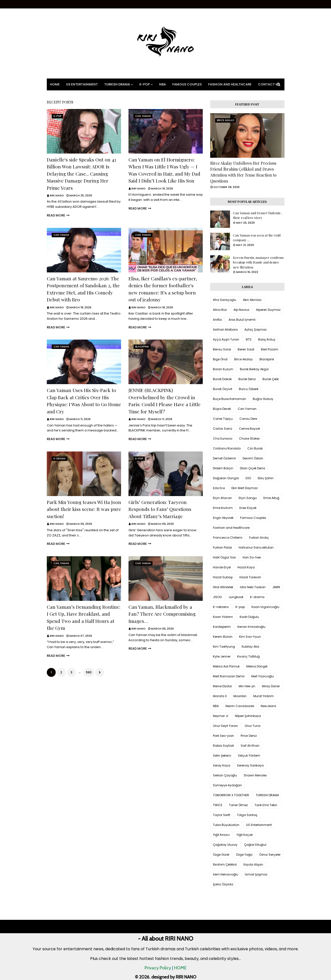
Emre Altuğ (271, 498)
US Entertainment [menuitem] (82, 84)
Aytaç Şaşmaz (255, 330)
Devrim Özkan (253, 458)
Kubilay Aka (250, 647)
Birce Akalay (243, 359)
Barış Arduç (267, 339)
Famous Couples (253, 518)
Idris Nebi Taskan (253, 587)
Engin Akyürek (223, 518)
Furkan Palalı (222, 547)
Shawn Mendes (255, 775)
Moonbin (240, 696)
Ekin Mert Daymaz (245, 488)
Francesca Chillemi (228, 538)
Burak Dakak (222, 379)
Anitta (217, 320)
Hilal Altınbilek (223, 587)
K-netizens (221, 607)
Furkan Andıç (259, 538)
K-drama (257, 597)
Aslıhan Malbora (225, 330)
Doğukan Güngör (226, 478)
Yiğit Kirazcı (221, 835)
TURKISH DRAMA (267, 795)
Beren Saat (246, 349)
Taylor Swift (222, 815)
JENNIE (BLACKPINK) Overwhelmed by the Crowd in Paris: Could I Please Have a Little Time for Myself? (165, 401)
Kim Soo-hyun (250, 637)
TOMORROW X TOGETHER (231, 795)
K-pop (240, 607)
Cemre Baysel (249, 429)
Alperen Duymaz (268, 310)
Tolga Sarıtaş (247, 815)
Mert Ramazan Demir (229, 676)
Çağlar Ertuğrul (255, 845)
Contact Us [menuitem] (269, 84)
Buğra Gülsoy (263, 399)
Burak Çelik (271, 379)
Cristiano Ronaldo (227, 448)
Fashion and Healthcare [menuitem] (230, 84)
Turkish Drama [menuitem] (117, 84)
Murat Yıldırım (264, 696)
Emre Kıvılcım (223, 508)
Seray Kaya (222, 765)
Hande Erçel (222, 567)
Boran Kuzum (223, 369)
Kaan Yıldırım (223, 617)
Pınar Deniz (249, 736)
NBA (216, 706)
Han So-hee (252, 557)
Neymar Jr (221, 716)
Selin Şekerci (222, 755)
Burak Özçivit (223, 389)
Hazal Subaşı (223, 577)
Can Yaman (247, 409)
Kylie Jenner (222, 656)
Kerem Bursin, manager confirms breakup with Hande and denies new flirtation (258, 262)
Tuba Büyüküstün (226, 825)
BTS (249, 339)
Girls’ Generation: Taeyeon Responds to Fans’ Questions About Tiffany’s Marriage (160, 509)
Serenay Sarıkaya (250, 765)
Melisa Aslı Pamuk (226, 666)
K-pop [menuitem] (145, 84)
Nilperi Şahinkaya (248, 716)
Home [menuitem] (55, 84)
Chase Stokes (249, 438)
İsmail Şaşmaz (256, 874)
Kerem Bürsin (223, 637)
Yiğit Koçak (245, 835)
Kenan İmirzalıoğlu (251, 627)
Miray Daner (271, 686)
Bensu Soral (222, 349)
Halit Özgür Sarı (224, 557)
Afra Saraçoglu (225, 300)
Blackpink (267, 359)
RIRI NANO (57, 195)
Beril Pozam (270, 349)
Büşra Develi (222, 409)
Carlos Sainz (223, 429)
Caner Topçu (223, 419)
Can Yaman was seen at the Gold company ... (257, 238)
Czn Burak (255, 448)
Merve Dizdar (222, 686)
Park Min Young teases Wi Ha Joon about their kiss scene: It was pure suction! (84, 509)
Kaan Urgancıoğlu (265, 607)
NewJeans (268, 706)
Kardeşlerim (222, 627)
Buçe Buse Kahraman (229, 399)
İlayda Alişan (253, 864)
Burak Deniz (247, 379)
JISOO (217, 597)
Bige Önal (220, 359)
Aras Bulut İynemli (242, 320)
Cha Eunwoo (223, 438)
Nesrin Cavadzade (240, 706)
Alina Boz (220, 310)
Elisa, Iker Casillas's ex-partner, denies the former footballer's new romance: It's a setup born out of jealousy (163, 289)
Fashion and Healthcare (231, 528)
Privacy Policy (158, 968)
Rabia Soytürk (223, 746)
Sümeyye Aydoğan (227, 785)
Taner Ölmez (238, 805)
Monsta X (220, 696)
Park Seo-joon (223, 736)
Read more (56, 215)
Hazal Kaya (246, 567)
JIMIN (276, 587)
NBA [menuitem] (163, 84)
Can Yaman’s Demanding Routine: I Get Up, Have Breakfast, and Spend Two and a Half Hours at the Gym (84, 617)
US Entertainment (259, 825)
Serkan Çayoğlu (225, 775)
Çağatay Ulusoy (225, 845)
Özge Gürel (221, 855)
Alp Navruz (241, 310)
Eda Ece (219, 488)
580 (89, 672)
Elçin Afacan (222, 498)
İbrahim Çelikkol (225, 864)
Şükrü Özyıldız (223, 884)
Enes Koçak (248, 508)
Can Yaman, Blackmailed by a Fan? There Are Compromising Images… (162, 614)
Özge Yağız (244, 855)
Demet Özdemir (224, 458)
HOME (180, 968)
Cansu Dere (248, 419)
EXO (248, 478)
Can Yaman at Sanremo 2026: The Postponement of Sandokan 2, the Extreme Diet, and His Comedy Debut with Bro (83, 289)
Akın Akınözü (252, 300)
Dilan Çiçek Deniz (253, 468)
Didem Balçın (223, 468)
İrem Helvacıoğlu (226, 874)
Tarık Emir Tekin (266, 805)
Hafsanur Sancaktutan (256, 547)
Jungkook (236, 597)
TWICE (218, 805)
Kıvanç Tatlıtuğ (248, 656)
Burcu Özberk (249, 389)
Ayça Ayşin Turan (226, 339)
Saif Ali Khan (250, 746)
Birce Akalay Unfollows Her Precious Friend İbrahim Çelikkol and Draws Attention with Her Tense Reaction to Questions (243, 172)
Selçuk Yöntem (249, 755)
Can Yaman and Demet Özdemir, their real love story (257, 215)
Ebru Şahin (266, 478)
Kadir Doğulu (249, 617)
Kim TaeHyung (224, 647)
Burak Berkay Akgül (254, 369)
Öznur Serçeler (270, 855)
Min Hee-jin (247, 686)
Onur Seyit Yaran (225, 726)
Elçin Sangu (248, 498)
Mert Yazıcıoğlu (263, 676)
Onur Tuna (253, 726)
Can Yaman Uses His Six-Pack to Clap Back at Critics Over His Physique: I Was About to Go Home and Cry (84, 401)
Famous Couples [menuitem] (187, 84)
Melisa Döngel (257, 666)
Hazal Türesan (250, 577)
